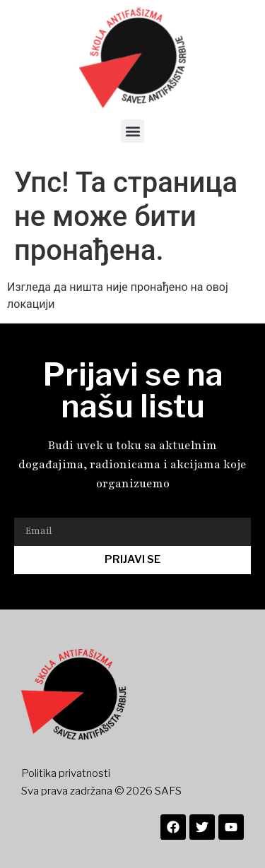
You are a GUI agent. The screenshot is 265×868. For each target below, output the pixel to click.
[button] (132, 131)
